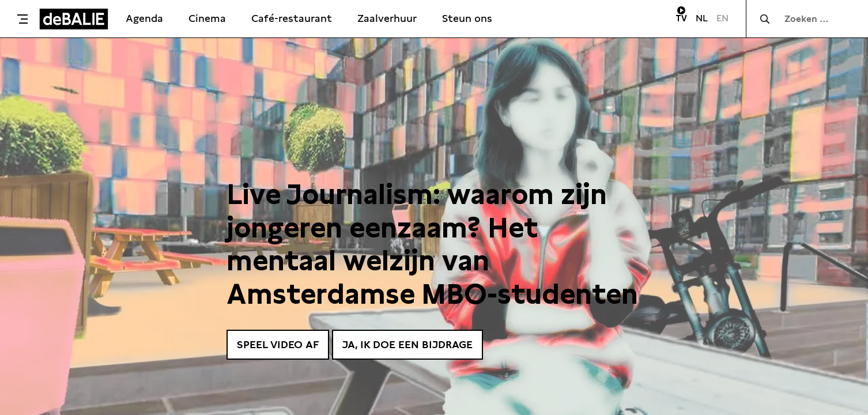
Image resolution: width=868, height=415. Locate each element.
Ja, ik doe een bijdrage (407, 344)
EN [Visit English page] (722, 18)
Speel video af (278, 344)
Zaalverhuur (387, 18)
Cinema (207, 18)
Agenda (144, 18)
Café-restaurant (292, 18)
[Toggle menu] (22, 19)
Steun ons (467, 18)
